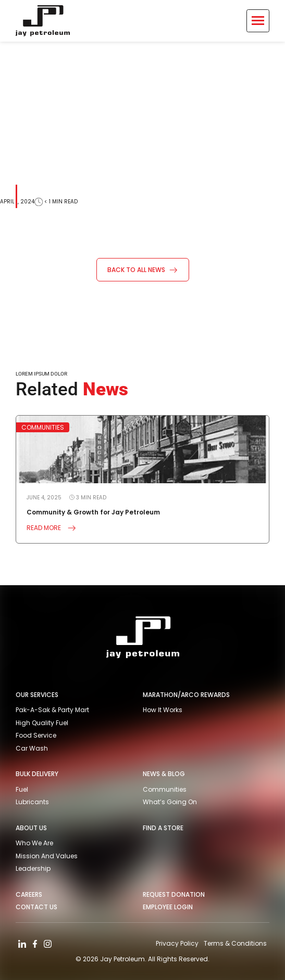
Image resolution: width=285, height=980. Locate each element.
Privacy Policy (177, 943)
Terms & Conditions (235, 943)
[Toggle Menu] (258, 21)
